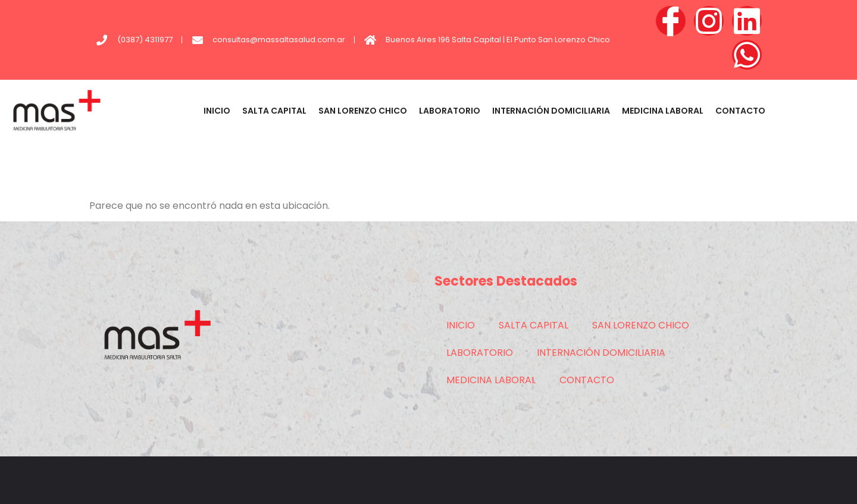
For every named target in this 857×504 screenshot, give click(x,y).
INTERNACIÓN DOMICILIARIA (551, 111)
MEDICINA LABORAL (663, 111)
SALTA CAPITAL (274, 111)
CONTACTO (740, 111)
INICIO (217, 111)
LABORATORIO (450, 111)
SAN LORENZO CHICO (363, 111)
